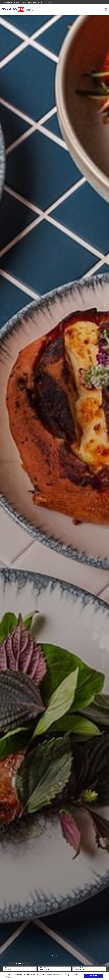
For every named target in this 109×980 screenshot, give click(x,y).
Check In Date (44, 968)
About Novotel (7, 2)
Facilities (48, 2)
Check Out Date (80, 968)
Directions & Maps (20, 2)
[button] (52, 956)
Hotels (7, 968)
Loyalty (41, 2)
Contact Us (32, 2)
